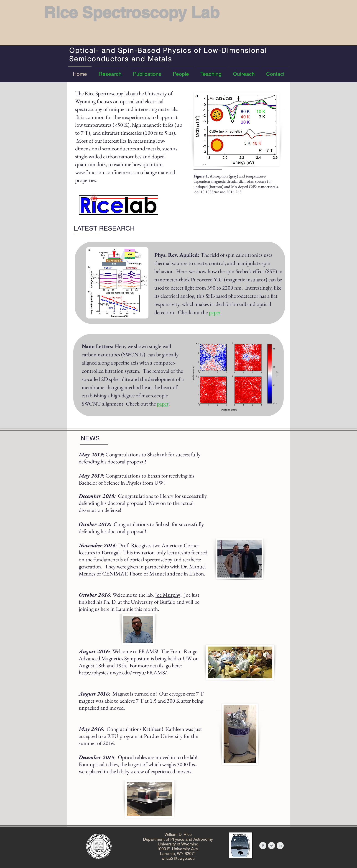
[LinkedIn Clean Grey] (280, 846)
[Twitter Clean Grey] (272, 846)
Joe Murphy (168, 595)
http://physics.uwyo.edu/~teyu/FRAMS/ (123, 672)
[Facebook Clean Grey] (263, 846)
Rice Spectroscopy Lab (132, 12)
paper (215, 312)
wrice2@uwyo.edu (178, 858)
